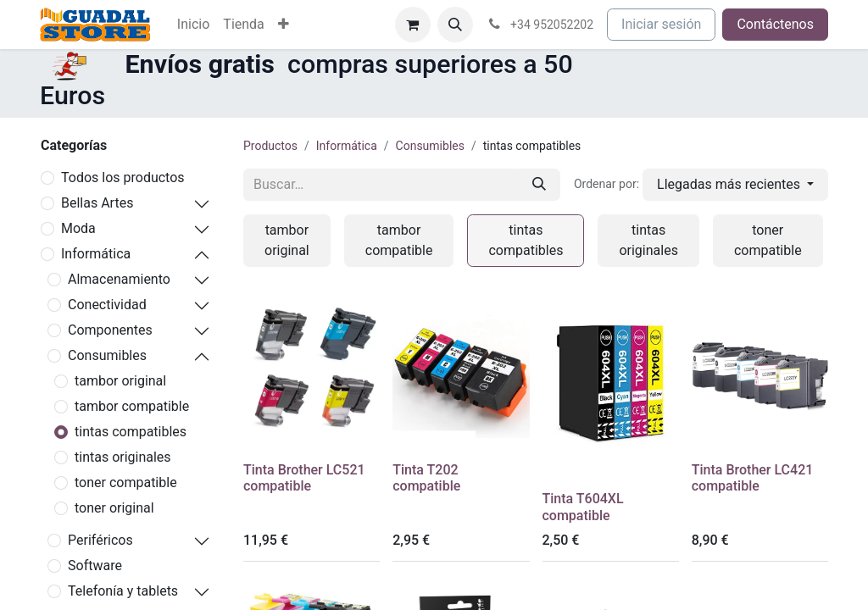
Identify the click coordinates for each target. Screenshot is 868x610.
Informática (96, 254)
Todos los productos (123, 177)
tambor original (120, 381)
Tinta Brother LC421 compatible (753, 478)
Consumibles (107, 355)
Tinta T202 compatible (426, 478)
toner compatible (126, 482)
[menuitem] (193, 25)
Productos (270, 146)
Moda (78, 228)
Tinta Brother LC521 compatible (304, 478)
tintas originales (123, 457)
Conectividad (107, 305)
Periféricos (100, 540)
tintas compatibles (131, 432)
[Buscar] (539, 185)
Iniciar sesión (661, 24)
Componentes (110, 330)
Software (95, 566)
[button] (455, 25)
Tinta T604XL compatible (583, 507)
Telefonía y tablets (123, 591)
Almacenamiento (119, 279)
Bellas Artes (97, 203)
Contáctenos (775, 24)
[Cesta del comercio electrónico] (413, 25)
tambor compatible (132, 406)
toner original (114, 508)
